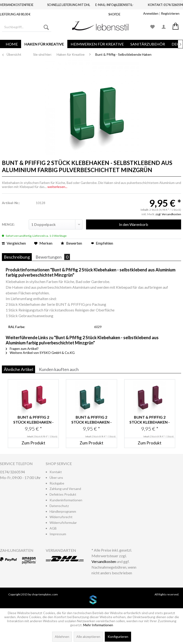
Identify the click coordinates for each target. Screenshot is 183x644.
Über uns (56, 477)
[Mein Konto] (164, 27)
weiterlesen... (57, 187)
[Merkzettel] (153, 27)
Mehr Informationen (98, 625)
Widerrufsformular (63, 523)
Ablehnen (62, 637)
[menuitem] (27, 27)
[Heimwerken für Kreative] (97, 44)
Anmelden (151, 13)
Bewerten (72, 243)
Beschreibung (17, 257)
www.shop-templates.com (91, 600)
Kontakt (56, 472)
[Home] (12, 44)
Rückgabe (57, 483)
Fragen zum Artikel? (22, 349)
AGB (53, 528)
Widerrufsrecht (61, 517)
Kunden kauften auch (59, 369)
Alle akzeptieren (88, 637)
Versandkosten (104, 561)
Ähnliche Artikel (18, 369)
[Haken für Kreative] (44, 44)
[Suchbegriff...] (27, 27)
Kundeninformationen (66, 500)
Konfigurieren (118, 637)
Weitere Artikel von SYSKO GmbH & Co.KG (40, 353)
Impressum (58, 534)
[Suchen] (46, 27)
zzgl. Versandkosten (168, 214)
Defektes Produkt (63, 494)
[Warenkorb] (175, 27)
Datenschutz (59, 506)
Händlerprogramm (63, 511)
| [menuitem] (161, 13)
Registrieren (170, 13)
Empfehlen (102, 243)
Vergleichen (14, 243)
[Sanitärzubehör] (148, 44)
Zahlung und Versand (65, 489)
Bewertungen (53, 257)
